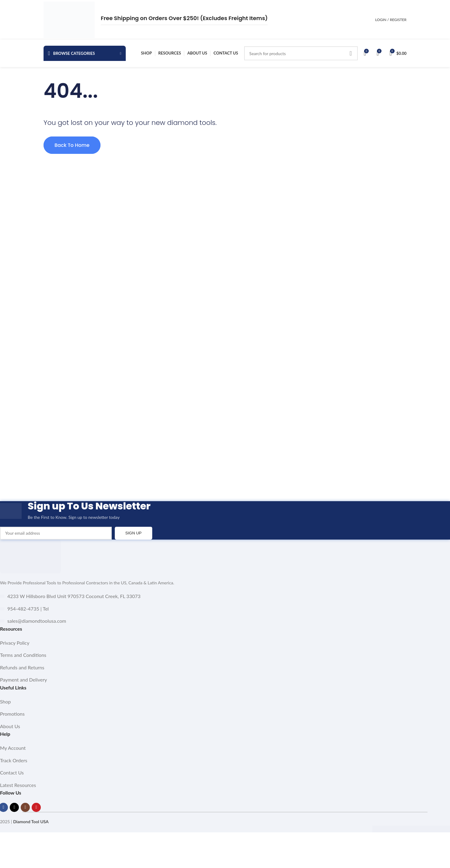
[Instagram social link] (25, 807)
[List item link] (225, 643)
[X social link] (14, 807)
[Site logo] (69, 19)
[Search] (301, 53)
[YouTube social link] (36, 807)
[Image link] (30, 556)
